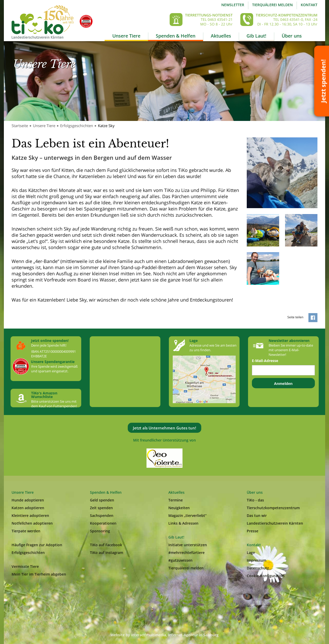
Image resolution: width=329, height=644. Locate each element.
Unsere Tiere (126, 36)
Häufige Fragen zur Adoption (37, 545)
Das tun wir (257, 515)
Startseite (20, 126)
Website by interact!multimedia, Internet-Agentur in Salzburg (164, 635)
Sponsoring (100, 531)
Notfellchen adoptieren (32, 523)
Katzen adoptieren (28, 508)
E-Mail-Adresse (265, 361)
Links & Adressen (183, 523)
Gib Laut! (256, 36)
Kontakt (309, 5)
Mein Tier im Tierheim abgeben (39, 574)
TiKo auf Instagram (107, 553)
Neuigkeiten (179, 508)
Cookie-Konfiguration (266, 576)
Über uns (292, 36)
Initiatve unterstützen (188, 545)
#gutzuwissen (180, 560)
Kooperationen (103, 523)
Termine (176, 500)
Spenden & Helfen (176, 36)
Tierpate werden (26, 531)
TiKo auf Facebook (106, 545)
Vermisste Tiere (25, 566)
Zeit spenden (101, 508)
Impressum (257, 560)
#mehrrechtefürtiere (186, 553)
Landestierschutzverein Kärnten (275, 523)
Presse (253, 531)
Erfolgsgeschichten (77, 126)
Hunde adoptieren (28, 500)
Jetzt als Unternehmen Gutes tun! (164, 428)
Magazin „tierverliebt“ (188, 515)
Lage (251, 553)
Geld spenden (102, 500)
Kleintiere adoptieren (30, 515)
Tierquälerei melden (272, 5)
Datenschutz (258, 568)
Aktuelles (221, 36)
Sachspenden (102, 515)
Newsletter (233, 5)
